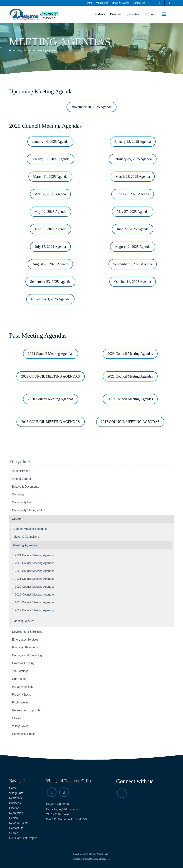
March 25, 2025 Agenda (133, 177)
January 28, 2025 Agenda (133, 142)
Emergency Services (25, 640)
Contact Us (139, 3)
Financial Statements (25, 648)
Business (114, 14)
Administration (21, 471)
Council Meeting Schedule (30, 529)
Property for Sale (23, 687)
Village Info (102, 3)
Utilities (17, 719)
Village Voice (20, 726)
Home (89, 3)
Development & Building (27, 632)
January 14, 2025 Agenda (50, 142)
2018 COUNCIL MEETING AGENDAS (51, 422)
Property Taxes (21, 695)
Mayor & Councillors (26, 537)
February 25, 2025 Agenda (133, 159)
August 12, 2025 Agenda (133, 247)
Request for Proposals (26, 711)
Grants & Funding (23, 664)
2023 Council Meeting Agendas (130, 354)
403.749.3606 (60, 805)
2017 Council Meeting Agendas (35, 611)
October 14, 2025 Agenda (133, 282)
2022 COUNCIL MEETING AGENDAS (51, 377)
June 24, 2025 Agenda (133, 229)
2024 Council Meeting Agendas (51, 354)
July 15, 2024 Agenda (50, 247)
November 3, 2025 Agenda (50, 299)
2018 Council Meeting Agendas (35, 603)
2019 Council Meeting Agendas (130, 399)
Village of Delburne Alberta (91, 854)
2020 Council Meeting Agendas (51, 399)
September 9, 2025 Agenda (133, 264)
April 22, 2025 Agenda (133, 194)
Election (14, 808)
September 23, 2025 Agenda (50, 282)
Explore (150, 14)
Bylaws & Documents (25, 487)
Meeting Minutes (24, 621)
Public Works (20, 703)
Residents (97, 14)
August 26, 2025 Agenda (50, 264)
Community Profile (24, 734)
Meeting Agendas (25, 546)
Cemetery (18, 495)
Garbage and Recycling (27, 656)
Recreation (133, 14)
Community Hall (22, 503)
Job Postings (20, 671)
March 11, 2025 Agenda (50, 177)
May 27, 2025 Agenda (133, 212)
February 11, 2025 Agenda (50, 159)
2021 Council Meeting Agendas (130, 377)
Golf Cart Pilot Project (23, 838)
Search (14, 833)
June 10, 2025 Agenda (50, 229)
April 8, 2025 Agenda (50, 194)
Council (33, 51)
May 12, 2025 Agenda (50, 212)
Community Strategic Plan (29, 511)
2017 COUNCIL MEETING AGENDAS (130, 422)
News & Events (121, 3)
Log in (107, 854)
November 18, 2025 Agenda (91, 107)
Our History (19, 679)
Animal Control (21, 479)
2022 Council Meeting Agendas (35, 571)
